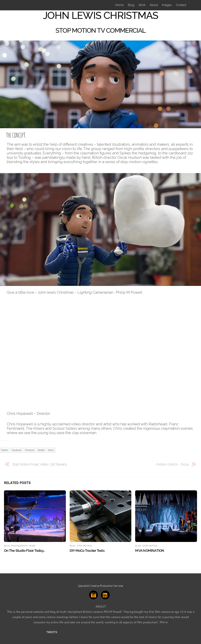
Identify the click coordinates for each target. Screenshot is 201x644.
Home (119, 5)
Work (142, 5)
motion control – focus (173, 464)
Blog (131, 5)
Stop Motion (84, 546)
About (154, 5)
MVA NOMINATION (150, 550)
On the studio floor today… (24, 550)
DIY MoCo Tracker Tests (87, 550)
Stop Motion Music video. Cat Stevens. (40, 464)
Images (167, 5)
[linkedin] (106, 594)
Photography (19, 546)
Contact (181, 5)
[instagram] (94, 594)
